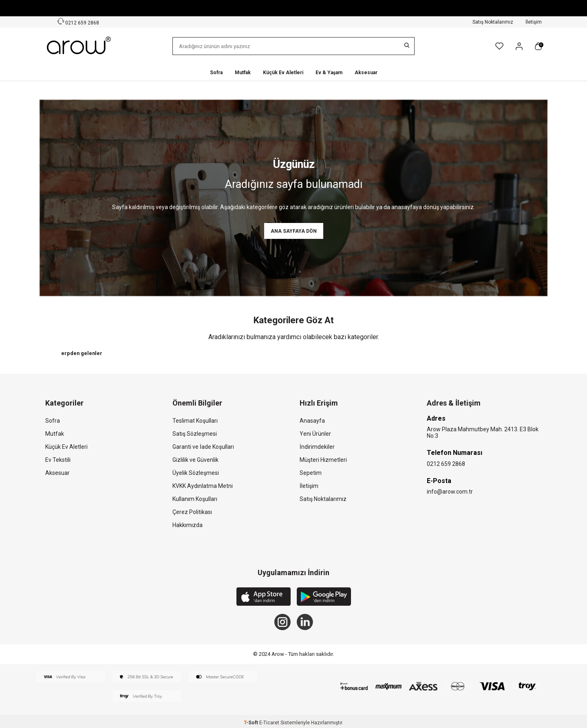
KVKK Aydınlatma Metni (203, 486)
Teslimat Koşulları (195, 421)
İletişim (534, 22)
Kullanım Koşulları (195, 499)
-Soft (252, 723)
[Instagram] (282, 622)
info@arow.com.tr (450, 492)
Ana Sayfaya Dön (294, 231)
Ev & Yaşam (329, 73)
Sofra (216, 73)
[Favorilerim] (499, 46)
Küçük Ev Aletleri (283, 73)
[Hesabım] (519, 46)
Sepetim (311, 473)
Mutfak (243, 73)
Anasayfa (312, 421)
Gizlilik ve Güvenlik (195, 460)
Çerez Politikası (192, 512)
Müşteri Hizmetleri (323, 460)
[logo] (79, 46)
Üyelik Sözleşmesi (196, 473)
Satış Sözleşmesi (195, 434)
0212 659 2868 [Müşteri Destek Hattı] (78, 22)
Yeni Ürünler (315, 434)
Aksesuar (366, 73)
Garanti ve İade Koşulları (203, 447)
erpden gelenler (82, 353)
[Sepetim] (538, 46)
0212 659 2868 (446, 464)
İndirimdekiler (317, 447)
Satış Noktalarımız (493, 22)
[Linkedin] (305, 622)
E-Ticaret (269, 723)
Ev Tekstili (58, 460)
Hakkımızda (188, 525)
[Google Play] (324, 598)
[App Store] (264, 598)
